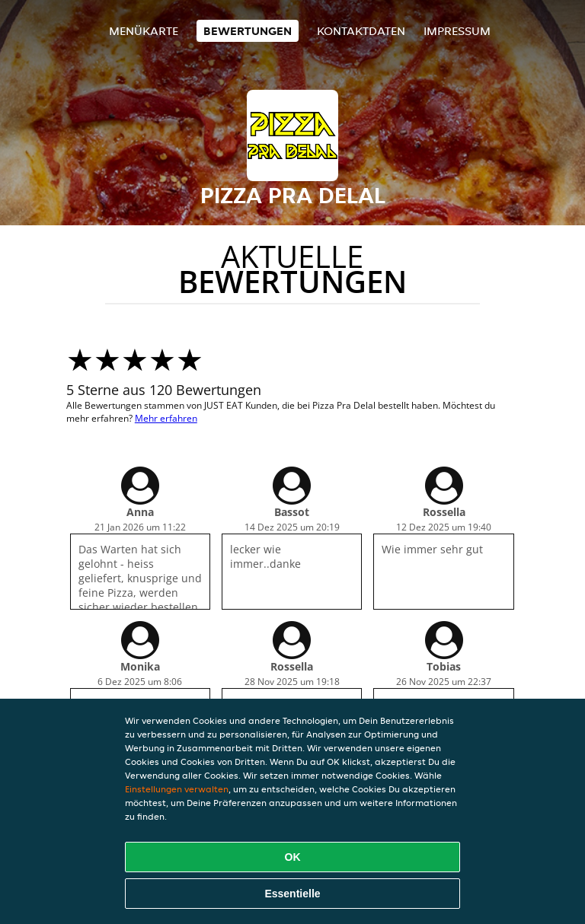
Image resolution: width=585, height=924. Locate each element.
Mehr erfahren (166, 418)
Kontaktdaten (361, 31)
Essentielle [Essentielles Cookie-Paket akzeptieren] (292, 894)
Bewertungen (248, 31)
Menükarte (144, 31)
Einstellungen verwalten (177, 789)
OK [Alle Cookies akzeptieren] (293, 857)
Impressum (457, 31)
